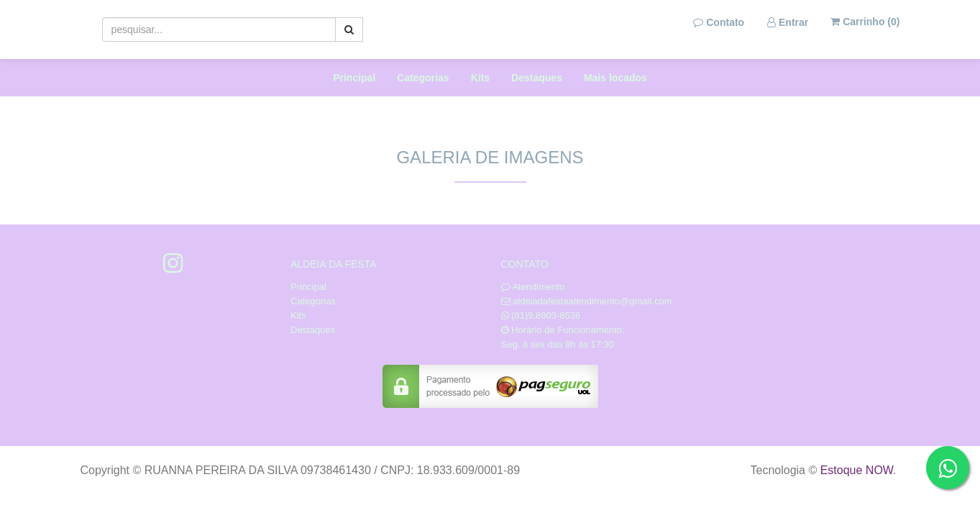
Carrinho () (865, 22)
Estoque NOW (857, 470)
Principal (354, 78)
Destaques (537, 78)
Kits (480, 78)
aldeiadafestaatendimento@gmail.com (592, 301)
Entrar (788, 22)
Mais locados (615, 78)
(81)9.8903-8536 (546, 315)
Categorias (423, 78)
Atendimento (533, 287)
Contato (719, 22)
